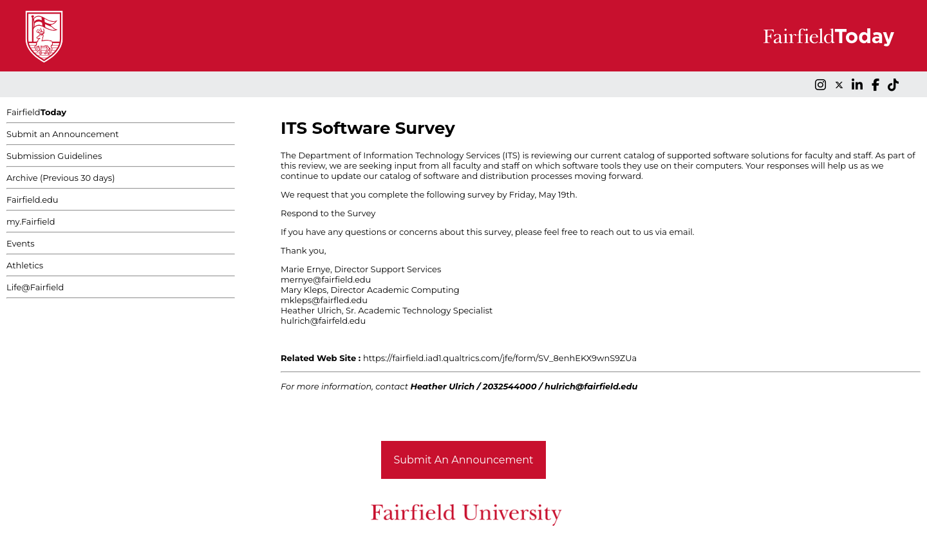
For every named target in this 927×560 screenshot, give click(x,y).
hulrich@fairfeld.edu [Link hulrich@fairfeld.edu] (323, 321)
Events (21, 243)
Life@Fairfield (35, 287)
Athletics (25, 265)
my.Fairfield (31, 221)
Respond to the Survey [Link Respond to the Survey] (328, 213)
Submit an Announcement (63, 134)
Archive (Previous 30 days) (61, 178)
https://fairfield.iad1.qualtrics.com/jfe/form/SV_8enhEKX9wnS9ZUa (500, 358)
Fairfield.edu (33, 200)
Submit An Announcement (464, 460)
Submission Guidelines (54, 156)
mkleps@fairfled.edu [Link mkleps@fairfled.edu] (324, 300)
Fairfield (36, 112)
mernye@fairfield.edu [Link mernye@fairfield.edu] (326, 279)
